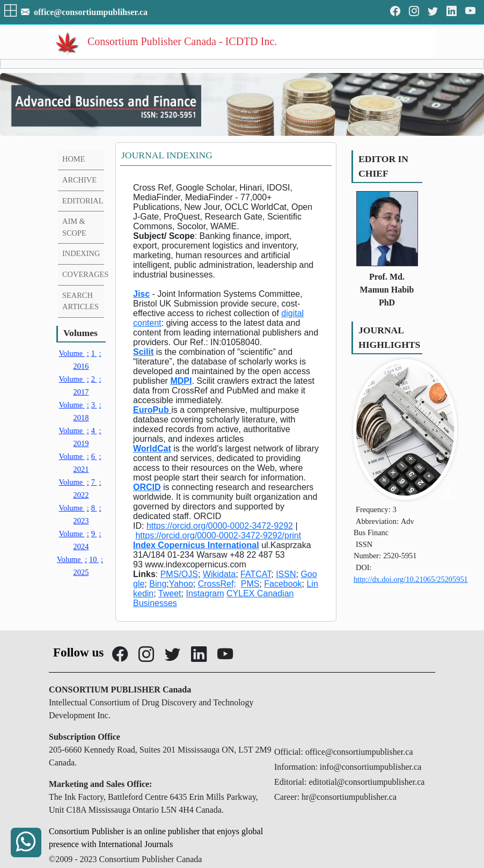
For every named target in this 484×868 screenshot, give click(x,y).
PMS (250, 584)
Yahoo (181, 584)
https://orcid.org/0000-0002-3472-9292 (220, 526)
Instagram (205, 593)
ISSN (286, 574)
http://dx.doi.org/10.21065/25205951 (411, 579)
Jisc (141, 294)
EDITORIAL (83, 201)
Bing (158, 584)
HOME (74, 159)
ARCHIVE (79, 180)
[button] (12, 12)
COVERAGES (85, 274)
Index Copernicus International (196, 545)
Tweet (170, 593)
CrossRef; (217, 584)
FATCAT (256, 574)
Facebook (283, 584)
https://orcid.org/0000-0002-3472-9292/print (218, 535)
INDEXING (81, 253)
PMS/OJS (179, 574)
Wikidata (219, 574)
